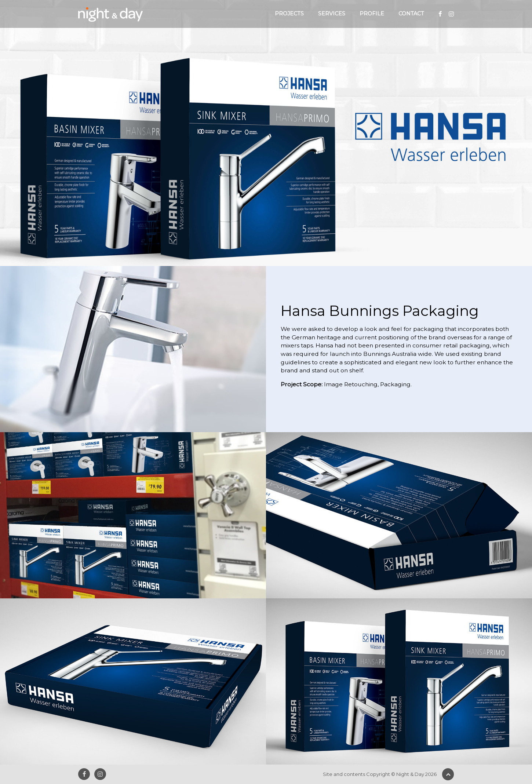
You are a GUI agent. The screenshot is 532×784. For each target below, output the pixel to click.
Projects (289, 14)
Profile (372, 14)
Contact (411, 14)
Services (332, 14)
